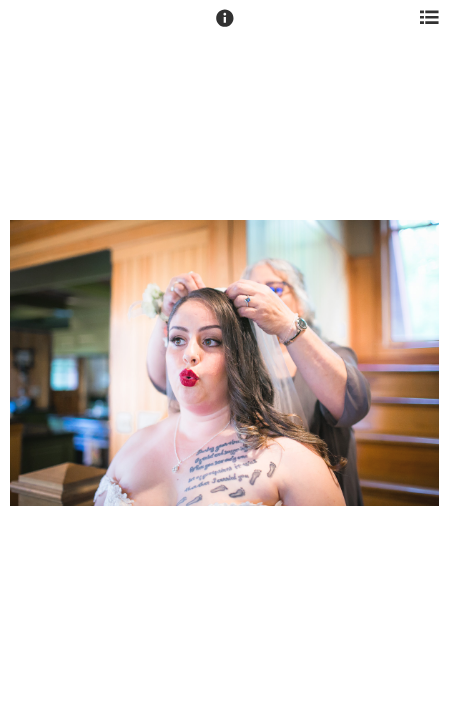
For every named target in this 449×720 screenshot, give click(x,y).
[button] (225, 27)
